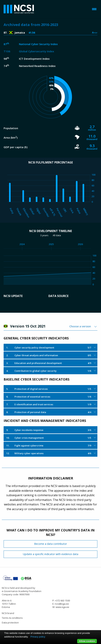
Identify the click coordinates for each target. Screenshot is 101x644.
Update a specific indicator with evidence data (51, 554)
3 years (44, 235)
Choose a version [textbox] (80, 326)
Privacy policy (38, 637)
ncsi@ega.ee (62, 604)
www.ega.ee (62, 607)
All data (57, 235)
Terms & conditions (12, 618)
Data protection (10, 623)
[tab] (50, 347)
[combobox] (83, 326)
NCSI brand (8, 613)
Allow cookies (87, 641)
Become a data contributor (50, 544)
